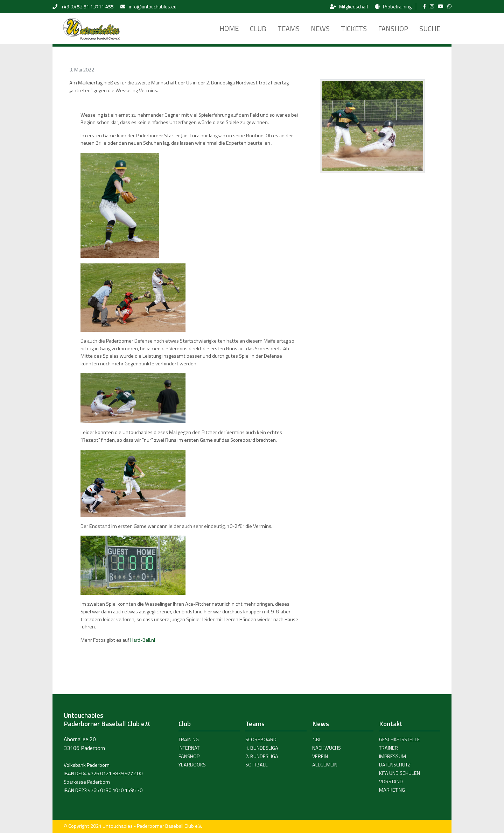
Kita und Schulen (400, 773)
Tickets (354, 29)
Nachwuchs (327, 748)
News (320, 29)
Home (229, 28)
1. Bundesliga (262, 748)
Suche (430, 29)
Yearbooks (192, 765)
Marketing (392, 790)
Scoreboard (261, 739)
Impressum (393, 756)
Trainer (388, 748)
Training (189, 739)
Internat (189, 748)
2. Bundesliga (262, 756)
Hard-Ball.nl (143, 640)
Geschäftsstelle (400, 739)
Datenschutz (395, 765)
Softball (257, 765)
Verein (320, 756)
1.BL (317, 739)
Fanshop (393, 29)
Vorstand (391, 782)
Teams (289, 29)
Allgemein (325, 765)
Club (258, 29)
